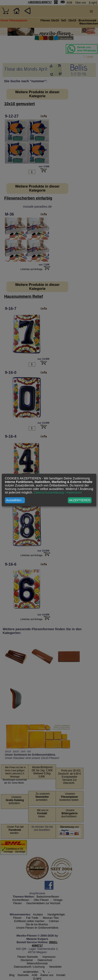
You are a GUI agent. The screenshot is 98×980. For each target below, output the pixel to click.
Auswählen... (15, 500)
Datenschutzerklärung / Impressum (58, 492)
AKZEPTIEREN (80, 500)
